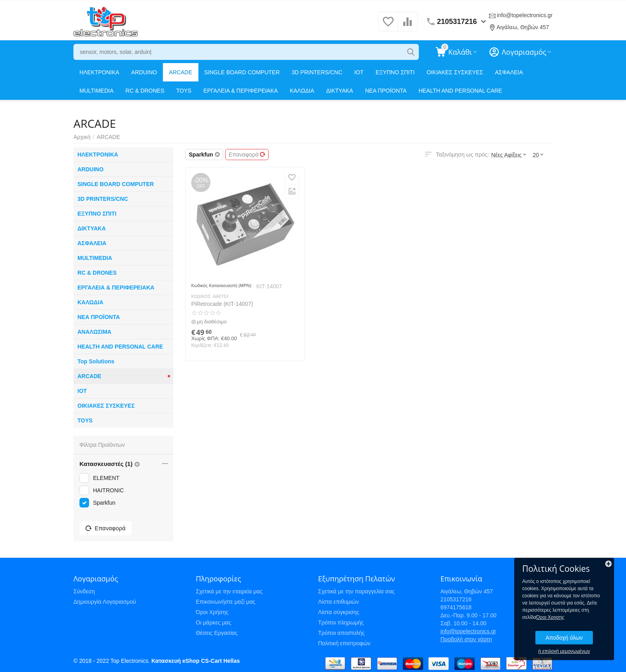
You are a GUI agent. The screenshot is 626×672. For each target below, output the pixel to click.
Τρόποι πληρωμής (341, 622)
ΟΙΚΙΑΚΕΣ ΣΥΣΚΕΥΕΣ (455, 72)
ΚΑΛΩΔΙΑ (302, 91)
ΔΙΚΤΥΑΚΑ (340, 91)
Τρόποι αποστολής (342, 633)
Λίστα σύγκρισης (339, 612)
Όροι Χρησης (550, 617)
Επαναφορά (247, 155)
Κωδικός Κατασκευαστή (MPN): (222, 285)
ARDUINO (144, 72)
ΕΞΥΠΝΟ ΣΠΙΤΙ (395, 72)
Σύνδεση (84, 591)
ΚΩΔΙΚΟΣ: (201, 296)
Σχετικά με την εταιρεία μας (229, 591)
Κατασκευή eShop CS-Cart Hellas (195, 661)
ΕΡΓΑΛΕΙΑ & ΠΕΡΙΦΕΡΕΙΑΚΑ (240, 91)
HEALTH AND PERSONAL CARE (460, 91)
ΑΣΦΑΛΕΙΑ (509, 72)
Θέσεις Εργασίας (217, 633)
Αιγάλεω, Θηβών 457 (523, 27)
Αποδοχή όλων (564, 638)
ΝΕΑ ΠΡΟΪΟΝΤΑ (386, 91)
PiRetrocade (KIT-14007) (222, 304)
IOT (359, 72)
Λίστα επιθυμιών (339, 602)
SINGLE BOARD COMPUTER (242, 72)
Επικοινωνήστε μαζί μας (225, 602)
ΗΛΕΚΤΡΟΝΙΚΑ (99, 72)
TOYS (184, 91)
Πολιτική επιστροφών (344, 643)
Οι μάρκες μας (213, 622)
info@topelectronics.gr (525, 15)
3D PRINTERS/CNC (317, 72)
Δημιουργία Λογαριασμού (105, 602)
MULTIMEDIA (96, 91)
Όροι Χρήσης (212, 612)
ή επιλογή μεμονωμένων (564, 651)
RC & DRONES (145, 91)
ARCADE (180, 72)
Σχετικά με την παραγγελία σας (357, 591)
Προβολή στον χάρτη (466, 639)
